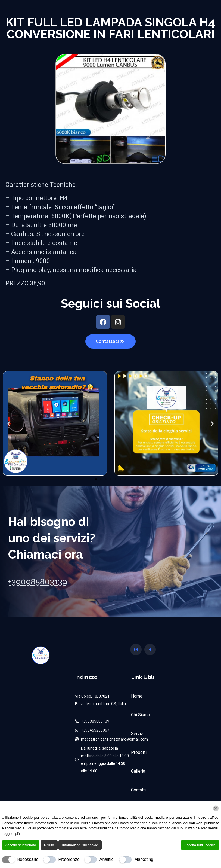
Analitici (107, 859)
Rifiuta (49, 845)
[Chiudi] (216, 808)
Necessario (28, 859)
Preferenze (69, 859)
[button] (9, 423)
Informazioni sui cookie (80, 845)
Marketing (144, 859)
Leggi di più (11, 834)
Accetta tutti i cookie (200, 845)
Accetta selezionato (21, 845)
